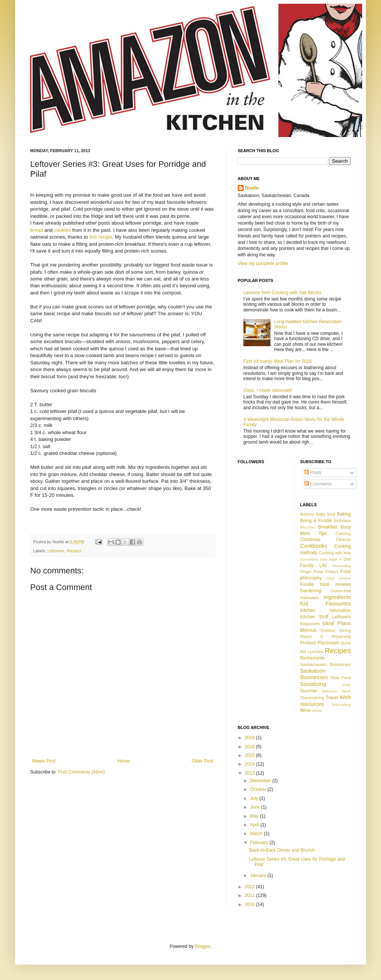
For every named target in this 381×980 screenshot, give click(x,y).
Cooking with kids (335, 553)
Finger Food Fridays (320, 572)
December (261, 781)
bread (37, 230)
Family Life (313, 566)
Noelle (252, 188)
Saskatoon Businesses (314, 674)
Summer (309, 691)
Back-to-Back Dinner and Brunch (282, 850)
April (255, 825)
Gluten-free (341, 591)
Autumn (307, 514)
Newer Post (44, 761)
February (260, 843)
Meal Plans (337, 623)
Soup (347, 685)
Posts (313, 473)
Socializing (313, 684)
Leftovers (56, 551)
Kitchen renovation (326, 610)
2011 (250, 895)
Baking (344, 514)
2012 (250, 887)
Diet (347, 559)
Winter (317, 711)
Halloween (310, 598)
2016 (250, 747)
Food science (339, 578)
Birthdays (342, 521)
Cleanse (343, 539)
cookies (62, 230)
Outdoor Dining (336, 630)
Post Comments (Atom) (81, 772)
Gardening (311, 591)
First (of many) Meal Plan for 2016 (277, 361)
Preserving (341, 636)
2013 (250, 773)
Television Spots (336, 691)
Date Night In (331, 559)
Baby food (326, 514)
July (255, 798)
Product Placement (320, 643)
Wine (305, 710)
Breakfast (328, 527)
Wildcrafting (341, 705)
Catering (343, 533)
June (256, 807)
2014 (250, 764)
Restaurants (313, 658)
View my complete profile (263, 263)
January (259, 875)
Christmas (310, 539)
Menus (308, 630)
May (255, 816)
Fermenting (342, 566)
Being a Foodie (316, 521)
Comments (318, 484)
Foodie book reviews (326, 584)
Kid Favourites (326, 604)
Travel (332, 698)
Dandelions (309, 559)
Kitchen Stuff (314, 617)
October (259, 789)
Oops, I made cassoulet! (268, 390)
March (257, 834)
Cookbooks (314, 546)
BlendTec (308, 527)
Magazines (310, 624)
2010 (250, 904)
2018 (250, 738)
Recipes (74, 551)
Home (124, 761)
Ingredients (337, 597)
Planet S (312, 636)
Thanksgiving (312, 698)
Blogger (202, 946)
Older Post (202, 761)
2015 (250, 755)
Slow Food (341, 678)
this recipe (101, 237)
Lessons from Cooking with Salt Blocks (282, 293)
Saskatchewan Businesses (326, 664)
